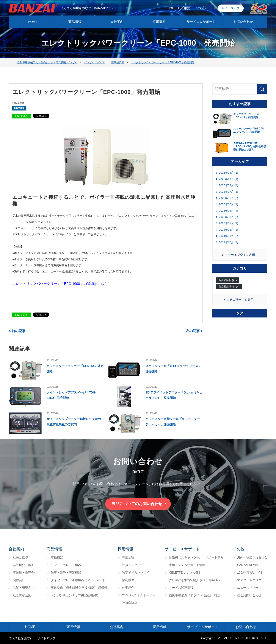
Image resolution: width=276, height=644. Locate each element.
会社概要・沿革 (24, 565)
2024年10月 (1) (228, 242)
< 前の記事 (17, 331)
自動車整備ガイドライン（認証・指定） (196, 595)
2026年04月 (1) (228, 173)
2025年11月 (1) (228, 179)
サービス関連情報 (181, 588)
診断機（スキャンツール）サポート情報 (196, 557)
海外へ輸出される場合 (252, 557)
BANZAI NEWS (248, 565)
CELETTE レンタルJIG (185, 572)
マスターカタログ (249, 580)
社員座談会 (130, 603)
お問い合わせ (243, 22)
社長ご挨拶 (20, 557)
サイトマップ (231, 8)
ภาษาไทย (202, 8)
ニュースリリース (249, 588)
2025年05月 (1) (228, 204)
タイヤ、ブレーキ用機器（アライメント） (80, 580)
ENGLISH (172, 8)
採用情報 (159, 22)
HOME (33, 22)
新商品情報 (19, 108)
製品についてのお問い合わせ (137, 504)
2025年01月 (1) (228, 223)
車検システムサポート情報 (187, 565)
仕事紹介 (128, 588)
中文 (187, 8)
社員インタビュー (134, 565)
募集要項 (128, 557)
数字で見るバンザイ (136, 572)
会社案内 (117, 22)
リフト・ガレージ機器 (66, 565)
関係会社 (19, 580)
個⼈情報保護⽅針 (21, 638)
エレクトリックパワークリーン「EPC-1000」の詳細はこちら (60, 284)
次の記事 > (194, 331)
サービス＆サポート (201, 22)
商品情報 (75, 22)
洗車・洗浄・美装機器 (66, 572)
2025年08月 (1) (228, 185)
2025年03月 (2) (228, 217)
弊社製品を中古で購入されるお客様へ (195, 580)
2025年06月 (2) (228, 198)
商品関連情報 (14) (229, 287)
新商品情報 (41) (228, 280)
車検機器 (57, 557)
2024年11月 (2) (228, 236)
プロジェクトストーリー (139, 595)
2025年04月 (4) (228, 211)
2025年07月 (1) (228, 192)
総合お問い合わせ (249, 595)
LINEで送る (21, 116)
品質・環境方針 (24, 588)
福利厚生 (128, 580)
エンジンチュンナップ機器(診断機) (74, 595)
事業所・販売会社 (25, 572)
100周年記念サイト (250, 572)
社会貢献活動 (22, 595)
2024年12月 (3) (228, 230)
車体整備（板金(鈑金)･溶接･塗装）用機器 (79, 588)
